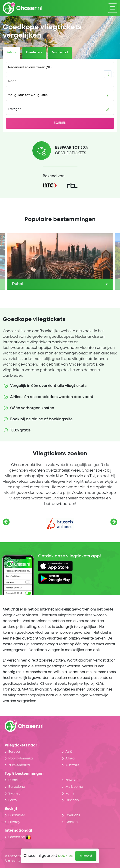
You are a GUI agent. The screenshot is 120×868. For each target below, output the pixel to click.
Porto (12, 800)
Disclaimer (17, 815)
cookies (65, 856)
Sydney (14, 794)
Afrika (70, 759)
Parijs (70, 794)
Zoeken (60, 123)
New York (73, 780)
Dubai (13, 780)
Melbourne (74, 787)
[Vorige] (6, 522)
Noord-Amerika (21, 759)
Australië (72, 765)
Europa (14, 752)
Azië (69, 752)
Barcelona (17, 787)
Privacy (14, 822)
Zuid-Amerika (19, 765)
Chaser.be (20, 837)
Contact (72, 822)
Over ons (73, 815)
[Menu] (113, 8)
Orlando (72, 800)
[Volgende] (114, 522)
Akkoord (86, 856)
